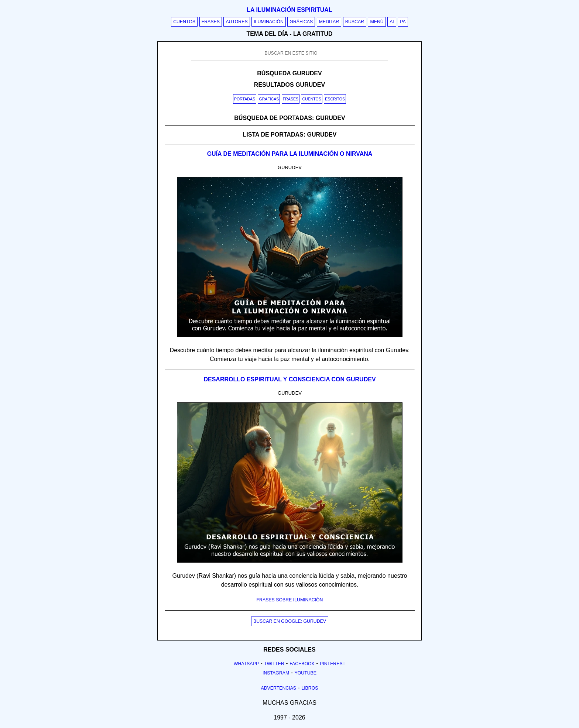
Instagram (276, 673)
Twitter (274, 664)
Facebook (302, 664)
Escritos (335, 99)
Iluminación (269, 22)
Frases (211, 22)
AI (392, 22)
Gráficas (301, 22)
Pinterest (333, 664)
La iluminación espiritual (289, 10)
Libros (310, 688)
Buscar (355, 22)
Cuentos (184, 22)
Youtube (305, 673)
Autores (237, 22)
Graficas (269, 99)
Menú (377, 22)
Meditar (329, 22)
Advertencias (279, 688)
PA (403, 22)
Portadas (245, 99)
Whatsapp (246, 664)
